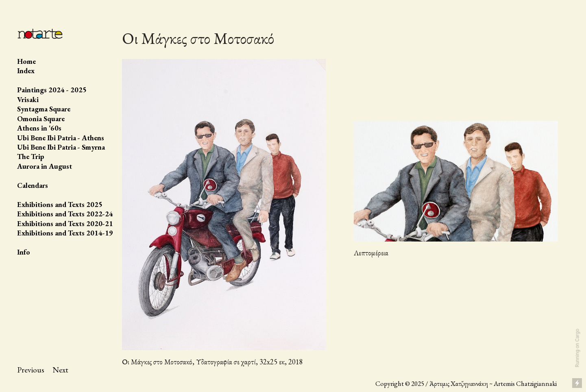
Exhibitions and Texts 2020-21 (65, 223)
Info (24, 252)
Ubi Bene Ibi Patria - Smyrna (61, 147)
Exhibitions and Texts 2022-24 (65, 214)
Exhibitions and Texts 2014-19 (65, 233)
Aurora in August (45, 166)
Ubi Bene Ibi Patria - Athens (61, 138)
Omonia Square (41, 119)
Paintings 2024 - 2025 (52, 90)
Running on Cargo (577, 348)
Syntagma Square (44, 109)
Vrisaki (28, 99)
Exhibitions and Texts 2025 (60, 204)
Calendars (33, 185)
